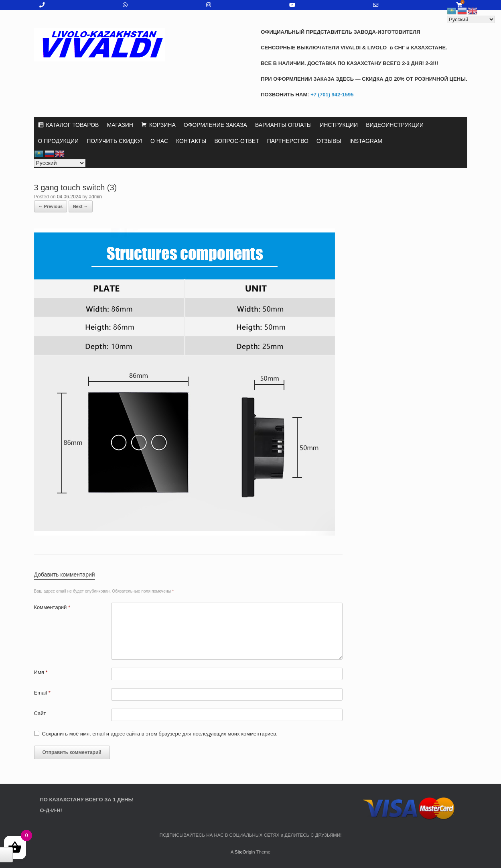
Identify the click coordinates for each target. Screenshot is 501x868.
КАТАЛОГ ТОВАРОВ (73, 125)
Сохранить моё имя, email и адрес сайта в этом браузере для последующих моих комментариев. (160, 734)
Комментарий (52, 607)
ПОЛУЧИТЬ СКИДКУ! (115, 141)
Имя (41, 672)
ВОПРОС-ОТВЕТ (237, 141)
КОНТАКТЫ (191, 141)
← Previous (51, 206)
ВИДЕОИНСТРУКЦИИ (395, 125)
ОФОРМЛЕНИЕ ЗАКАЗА (215, 125)
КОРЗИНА (162, 125)
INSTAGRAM (366, 141)
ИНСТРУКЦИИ (339, 125)
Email (42, 693)
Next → (81, 206)
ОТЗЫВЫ (329, 141)
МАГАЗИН (120, 125)
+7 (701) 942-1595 (332, 95)
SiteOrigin (245, 852)
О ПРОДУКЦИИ (59, 141)
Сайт (40, 713)
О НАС (159, 141)
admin (95, 197)
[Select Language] (60, 163)
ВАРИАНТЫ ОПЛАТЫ (283, 125)
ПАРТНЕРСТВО (288, 141)
